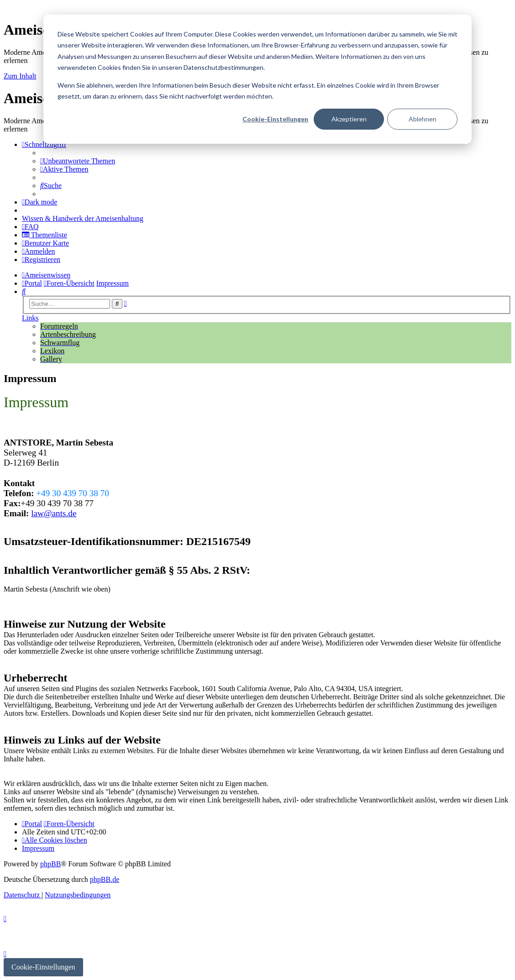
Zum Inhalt (20, 76)
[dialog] (257, 79)
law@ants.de (54, 513)
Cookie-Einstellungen (275, 119)
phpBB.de (105, 879)
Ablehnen (423, 119)
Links (30, 318)
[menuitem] (78, 161)
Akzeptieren (349, 119)
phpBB (50, 864)
